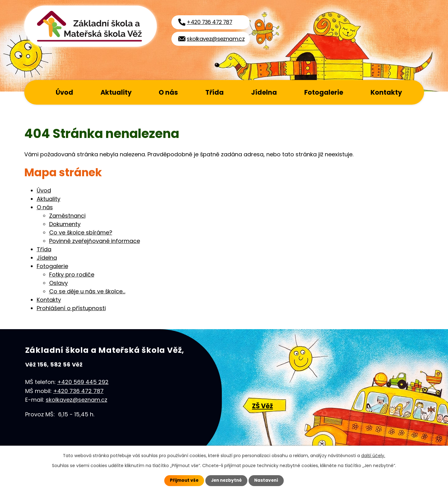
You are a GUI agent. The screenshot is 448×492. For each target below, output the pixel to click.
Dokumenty (65, 224)
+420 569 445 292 (83, 382)
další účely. (373, 456)
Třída (215, 92)
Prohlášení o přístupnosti (71, 308)
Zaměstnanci (67, 216)
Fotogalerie (324, 92)
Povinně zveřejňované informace (95, 241)
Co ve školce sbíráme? (81, 232)
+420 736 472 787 (78, 391)
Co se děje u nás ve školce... (87, 291)
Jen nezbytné (226, 480)
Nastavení (268, 480)
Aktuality (116, 92)
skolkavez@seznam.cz (77, 400)
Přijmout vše (183, 480)
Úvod (64, 92)
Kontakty (386, 92)
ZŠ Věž (262, 406)
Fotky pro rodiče (72, 274)
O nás (168, 92)
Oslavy (58, 283)
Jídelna (264, 92)
